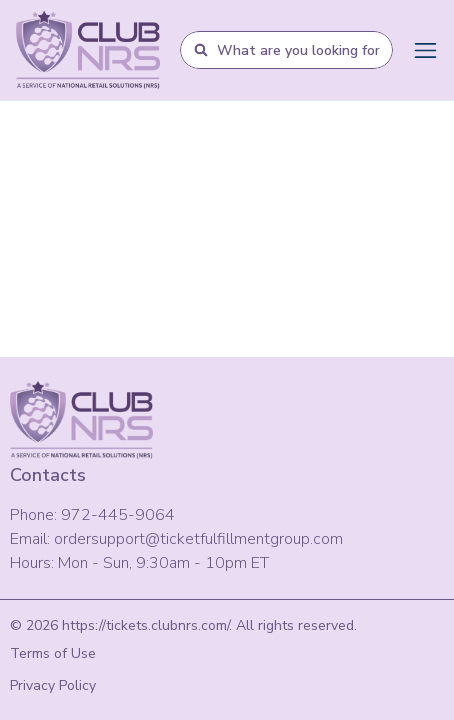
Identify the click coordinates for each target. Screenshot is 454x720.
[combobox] (298, 50)
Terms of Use (53, 653)
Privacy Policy (53, 685)
